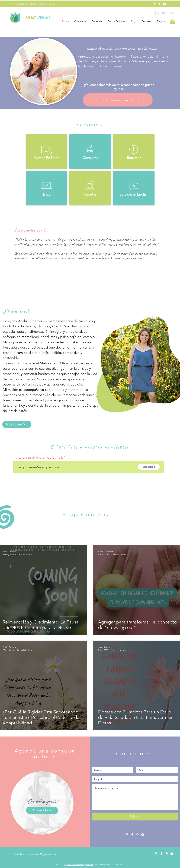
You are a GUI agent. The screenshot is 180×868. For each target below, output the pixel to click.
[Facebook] (159, 4)
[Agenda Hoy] (42, 810)
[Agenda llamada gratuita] (118, 100)
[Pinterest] (137, 835)
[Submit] (135, 817)
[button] (172, 21)
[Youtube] (165, 4)
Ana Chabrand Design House (80, 864)
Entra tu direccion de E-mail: (41, 457)
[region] (42, 803)
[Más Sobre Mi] (17, 424)
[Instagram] (154, 4)
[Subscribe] (149, 467)
